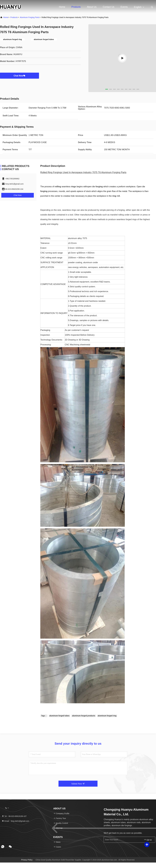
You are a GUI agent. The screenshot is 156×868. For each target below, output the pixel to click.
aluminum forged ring (107, 716)
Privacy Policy (27, 860)
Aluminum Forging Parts (30, 17)
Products (76, 7)
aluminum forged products (84, 716)
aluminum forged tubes (59, 716)
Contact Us (108, 7)
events (124, 7)
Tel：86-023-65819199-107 (14, 816)
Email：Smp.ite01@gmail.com (15, 821)
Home (62, 7)
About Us (92, 7)
